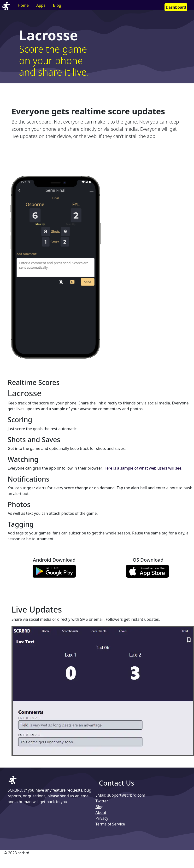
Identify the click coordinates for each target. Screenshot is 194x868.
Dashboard (176, 7)
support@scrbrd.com (126, 795)
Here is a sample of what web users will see (142, 468)
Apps (41, 5)
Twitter (102, 801)
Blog (57, 5)
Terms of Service (110, 824)
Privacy (102, 818)
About (101, 812)
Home (23, 5)
